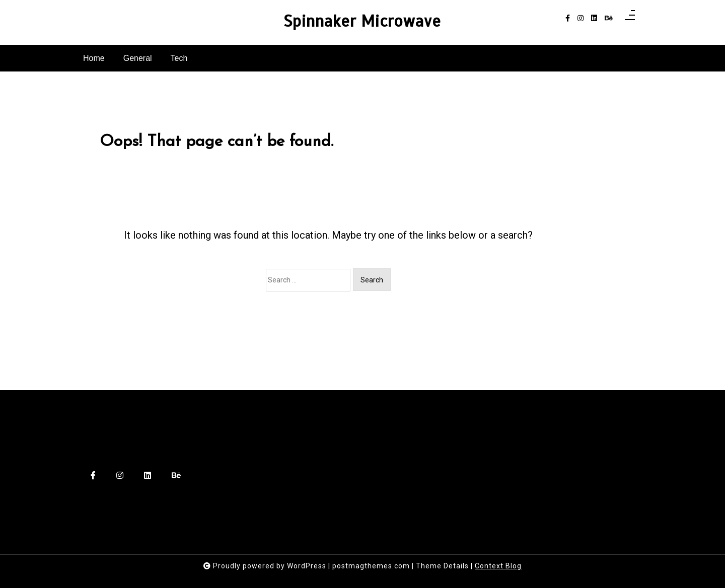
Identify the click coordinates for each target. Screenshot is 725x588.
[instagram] (581, 18)
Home (94, 58)
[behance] (609, 18)
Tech (179, 58)
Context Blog (498, 566)
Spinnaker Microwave (362, 21)
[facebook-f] (568, 18)
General (138, 58)
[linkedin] (594, 18)
